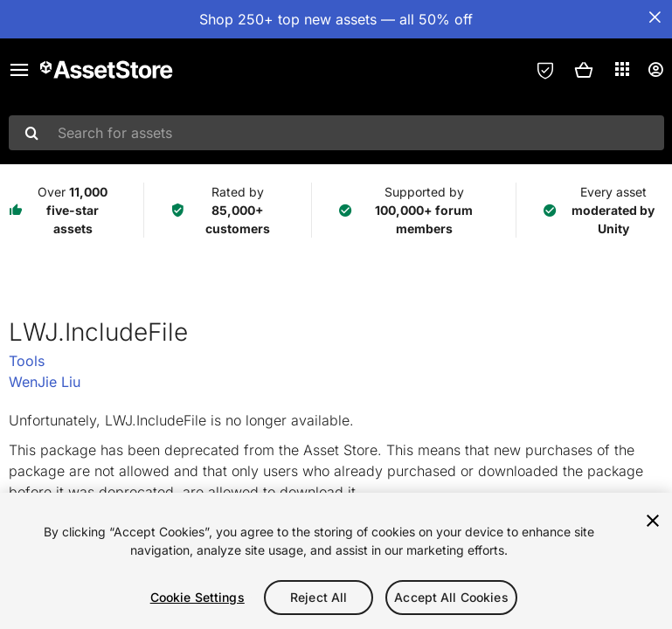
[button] (584, 70)
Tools (27, 361)
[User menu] (655, 70)
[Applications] (622, 69)
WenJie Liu (45, 382)
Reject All (319, 597)
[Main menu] (19, 70)
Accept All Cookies (451, 597)
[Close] (653, 521)
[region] (336, 561)
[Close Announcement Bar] (655, 17)
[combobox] (336, 133)
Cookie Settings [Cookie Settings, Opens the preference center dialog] (197, 597)
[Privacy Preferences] (545, 70)
